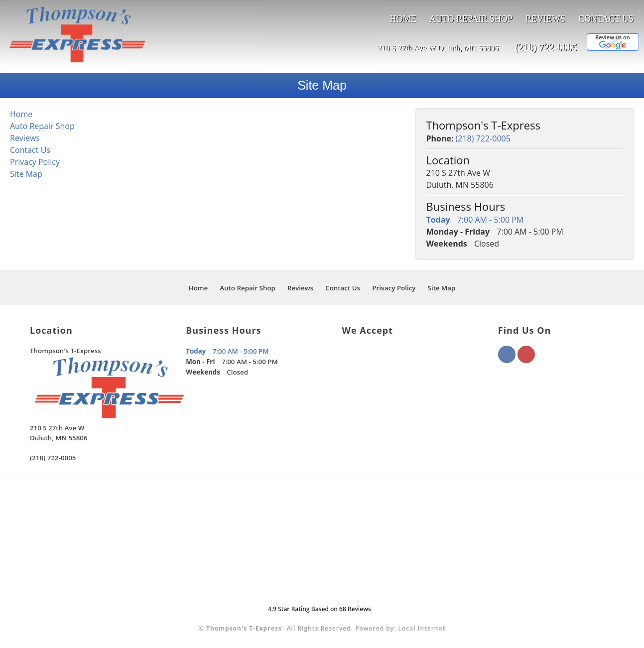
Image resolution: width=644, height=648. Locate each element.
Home (403, 19)
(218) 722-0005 (546, 47)
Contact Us (606, 19)
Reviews (545, 19)
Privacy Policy (35, 162)
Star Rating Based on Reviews (320, 609)
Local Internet (422, 628)
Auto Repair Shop (471, 19)
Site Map (26, 174)
